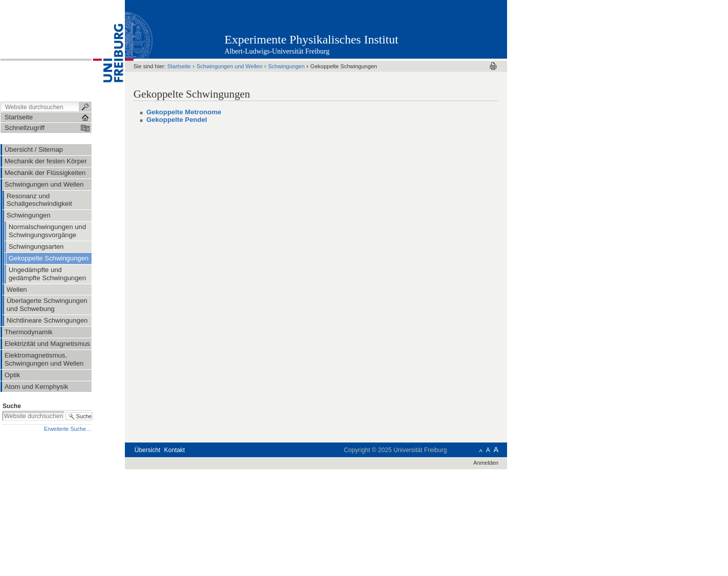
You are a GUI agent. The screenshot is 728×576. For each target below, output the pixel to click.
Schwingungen (286, 66)
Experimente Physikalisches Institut (311, 39)
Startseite (179, 66)
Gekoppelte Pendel (176, 120)
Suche (12, 406)
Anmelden (486, 463)
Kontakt (175, 450)
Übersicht (147, 450)
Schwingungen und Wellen (230, 66)
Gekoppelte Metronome (184, 112)
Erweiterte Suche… (68, 429)
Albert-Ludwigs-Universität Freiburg (277, 51)
